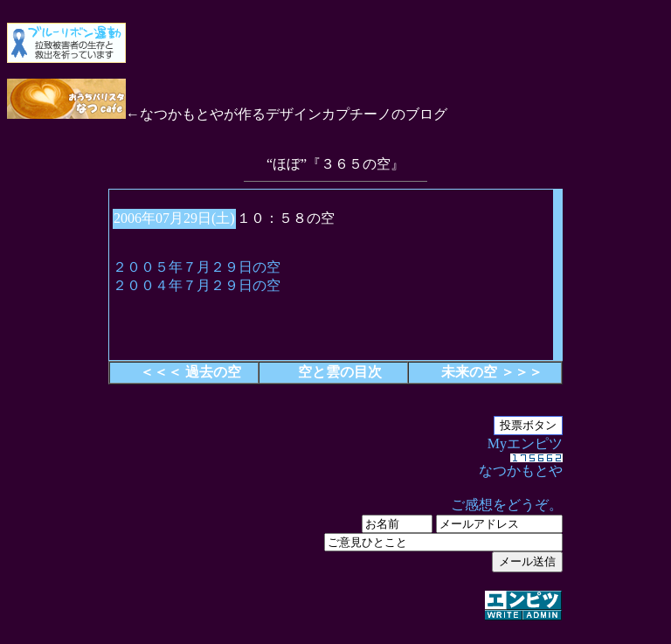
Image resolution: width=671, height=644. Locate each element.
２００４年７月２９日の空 (197, 285)
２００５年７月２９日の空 (197, 267)
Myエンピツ (335, 530)
